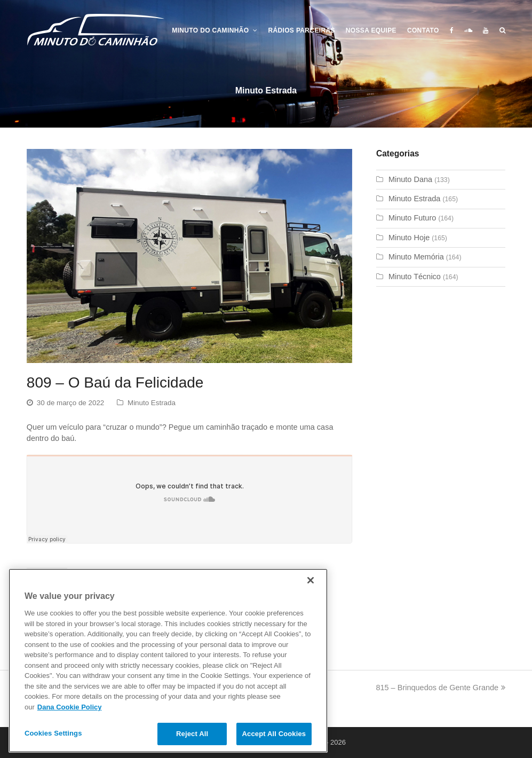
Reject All (192, 734)
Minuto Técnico (415, 277)
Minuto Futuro (412, 218)
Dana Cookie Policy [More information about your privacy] (70, 707)
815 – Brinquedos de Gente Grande (440, 688)
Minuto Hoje (409, 238)
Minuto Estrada (152, 403)
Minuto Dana (410, 179)
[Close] (311, 580)
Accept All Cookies (274, 734)
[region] (168, 661)
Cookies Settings (53, 733)
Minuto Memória (416, 257)
